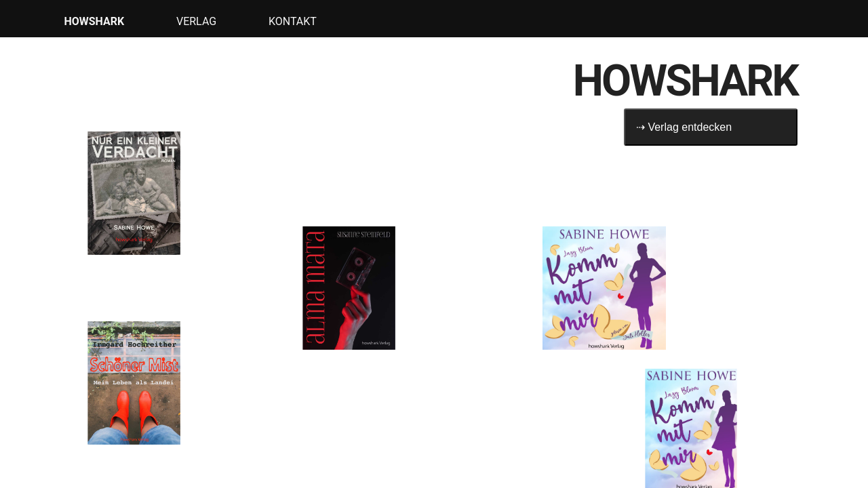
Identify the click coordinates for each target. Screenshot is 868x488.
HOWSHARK (94, 21)
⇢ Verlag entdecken (684, 127)
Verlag (196, 21)
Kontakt (293, 21)
